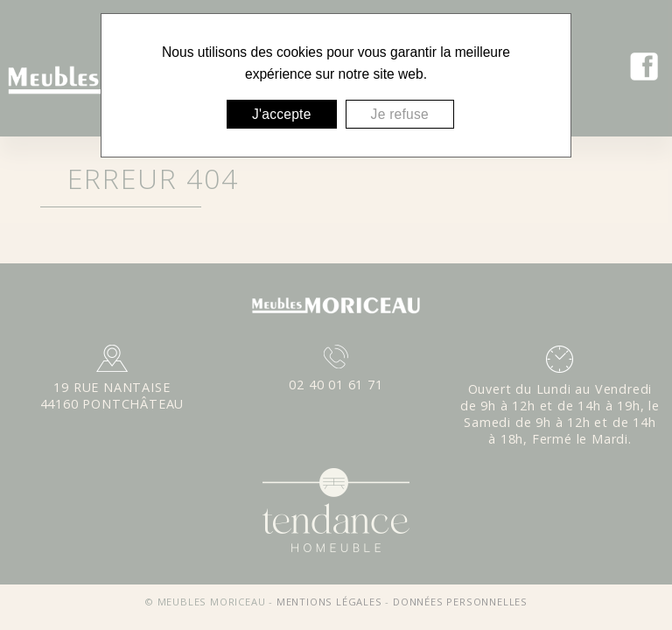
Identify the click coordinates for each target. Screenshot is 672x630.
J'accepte (282, 114)
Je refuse (400, 114)
